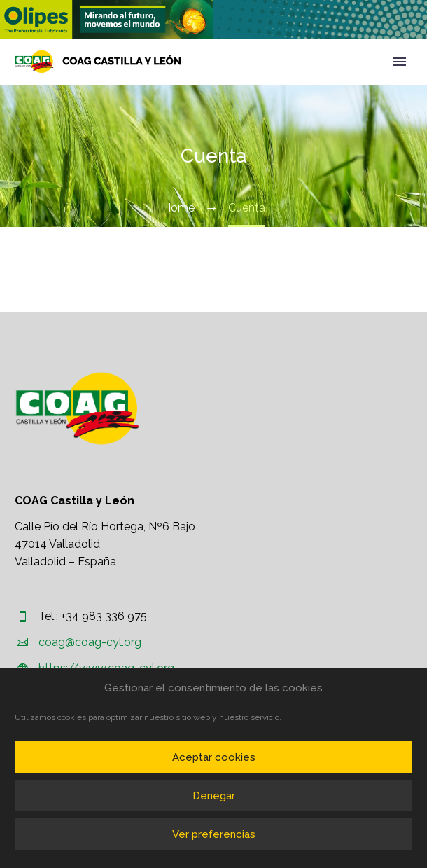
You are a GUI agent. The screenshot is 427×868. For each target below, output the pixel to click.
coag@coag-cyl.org (90, 642)
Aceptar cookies (214, 757)
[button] (107, 19)
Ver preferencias (214, 834)
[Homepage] (98, 62)
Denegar (214, 796)
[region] (107, 19)
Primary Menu (400, 62)
